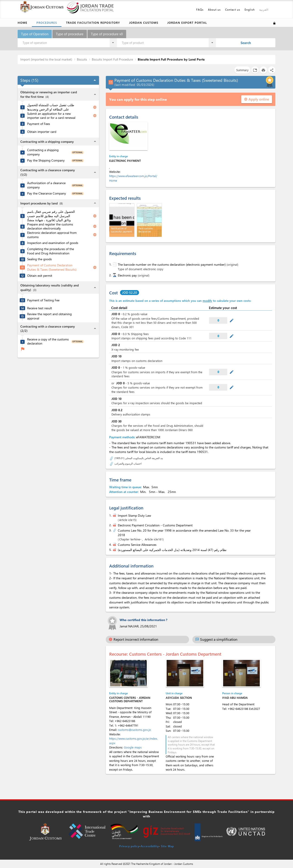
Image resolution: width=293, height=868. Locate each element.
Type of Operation (35, 34)
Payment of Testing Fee (43, 300)
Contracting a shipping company (43, 152)
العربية (264, 9)
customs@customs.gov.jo (134, 730)
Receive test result (40, 308)
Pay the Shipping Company (46, 160)
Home (22, 22)
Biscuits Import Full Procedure (112, 59)
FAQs (200, 9)
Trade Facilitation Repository (93, 22)
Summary (242, 70)
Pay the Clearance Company (47, 193)
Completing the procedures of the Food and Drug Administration (51, 251)
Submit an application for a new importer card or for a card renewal (51, 116)
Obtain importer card (42, 132)
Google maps (133, 747)
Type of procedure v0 (107, 34)
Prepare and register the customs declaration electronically (50, 226)
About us (214, 9)
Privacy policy (129, 846)
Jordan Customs (144, 22)
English (250, 9)
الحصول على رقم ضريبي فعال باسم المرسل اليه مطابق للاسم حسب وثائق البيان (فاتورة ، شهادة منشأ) (51, 216)
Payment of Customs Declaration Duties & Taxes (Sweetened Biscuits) (52, 267)
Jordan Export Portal (187, 22)
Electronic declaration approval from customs (52, 235)
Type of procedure (70, 34)
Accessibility (150, 846)
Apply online (257, 99)
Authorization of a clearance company (46, 185)
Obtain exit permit (40, 276)
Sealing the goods (39, 259)
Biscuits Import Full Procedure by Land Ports (171, 59)
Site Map (167, 846)
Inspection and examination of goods (53, 243)
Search (246, 43)
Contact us (233, 9)
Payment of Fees (39, 124)
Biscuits (82, 59)
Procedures (47, 22)
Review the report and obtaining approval (49, 316)
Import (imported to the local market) (46, 59)
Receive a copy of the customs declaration (48, 341)
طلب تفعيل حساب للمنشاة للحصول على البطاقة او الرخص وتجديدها (51, 107)
